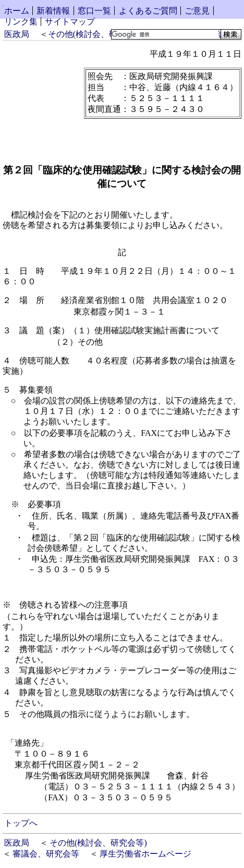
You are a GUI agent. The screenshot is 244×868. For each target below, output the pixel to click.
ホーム (17, 11)
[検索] (165, 34)
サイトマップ (70, 22)
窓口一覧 (94, 11)
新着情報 (53, 11)
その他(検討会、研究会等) (97, 34)
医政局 (17, 34)
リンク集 (21, 22)
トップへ (21, 823)
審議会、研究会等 (46, 854)
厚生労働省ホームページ (145, 854)
